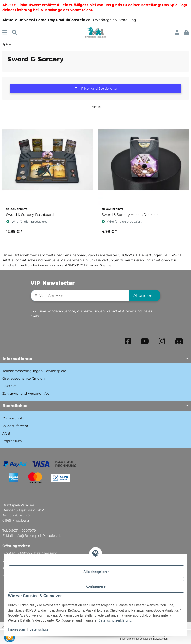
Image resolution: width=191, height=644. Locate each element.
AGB (6, 433)
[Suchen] (15, 33)
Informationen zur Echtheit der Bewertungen (144, 639)
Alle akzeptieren (96, 572)
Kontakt (9, 386)
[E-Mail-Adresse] (80, 296)
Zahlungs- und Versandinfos (26, 394)
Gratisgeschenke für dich (23, 378)
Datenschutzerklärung (115, 620)
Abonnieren (145, 295)
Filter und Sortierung (96, 89)
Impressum (16, 629)
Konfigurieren (96, 586)
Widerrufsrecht (15, 426)
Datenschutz (39, 629)
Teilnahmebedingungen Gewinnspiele (34, 371)
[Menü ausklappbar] (5, 33)
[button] (177, 33)
